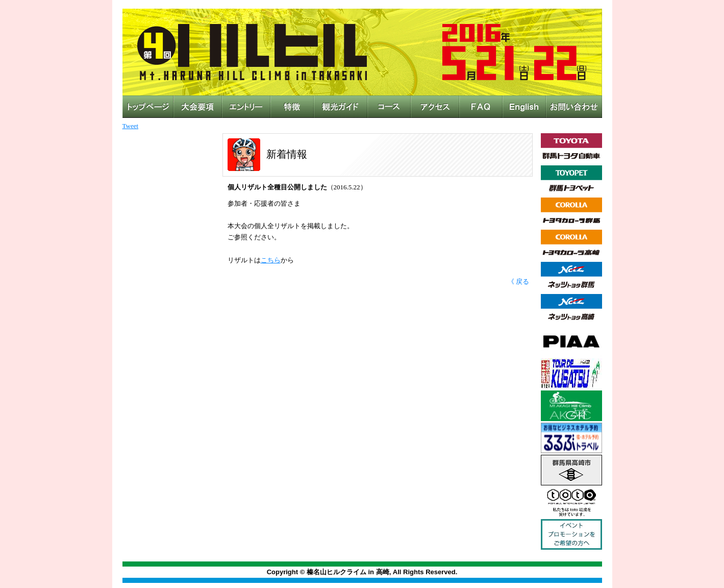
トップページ (148, 107)
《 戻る (518, 281)
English (524, 107)
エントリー (246, 107)
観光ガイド (341, 107)
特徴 (292, 107)
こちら (271, 260)
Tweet (131, 126)
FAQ (481, 107)
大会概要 (198, 107)
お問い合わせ (574, 107)
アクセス (435, 107)
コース (389, 107)
